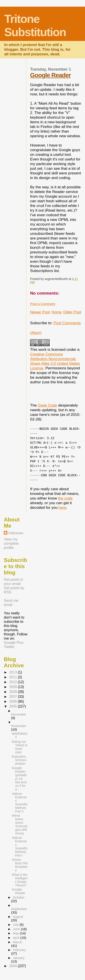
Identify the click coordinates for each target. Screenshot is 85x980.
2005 (13, 706)
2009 (13, 687)
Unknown (16, 533)
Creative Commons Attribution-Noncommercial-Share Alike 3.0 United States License (55, 361)
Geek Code (47, 405)
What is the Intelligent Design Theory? (20, 880)
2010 (13, 682)
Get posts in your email (14, 582)
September (19, 909)
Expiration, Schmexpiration (19, 760)
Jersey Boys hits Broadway (20, 865)
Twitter (9, 647)
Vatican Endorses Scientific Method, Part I (20, 847)
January (19, 958)
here (63, 507)
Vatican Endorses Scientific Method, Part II (20, 803)
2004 (13, 966)
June (17, 929)
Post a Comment (43, 304)
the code (65, 498)
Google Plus (14, 642)
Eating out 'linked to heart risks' (19, 747)
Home (56, 312)
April (17, 938)
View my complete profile (11, 543)
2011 (13, 677)
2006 (13, 701)
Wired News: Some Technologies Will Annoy (20, 824)
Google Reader (50, 75)
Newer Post (40, 312)
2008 (13, 692)
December (19, 714)
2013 (13, 672)
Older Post (72, 312)
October (19, 897)
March (17, 942)
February (19, 950)
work (43, 349)
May (16, 933)
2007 (13, 697)
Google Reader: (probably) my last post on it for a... (19, 779)
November (19, 726)
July (16, 925)
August (18, 917)
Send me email (11, 603)
